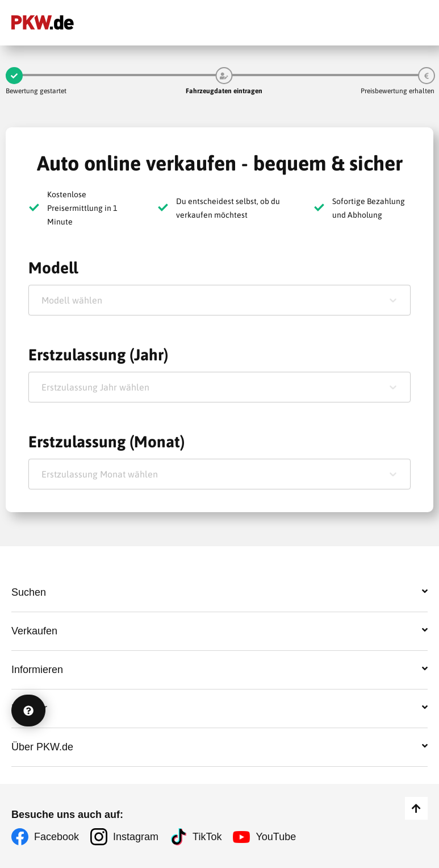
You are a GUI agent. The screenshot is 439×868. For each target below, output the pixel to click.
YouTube (276, 837)
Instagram (136, 837)
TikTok (207, 837)
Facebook (57, 837)
